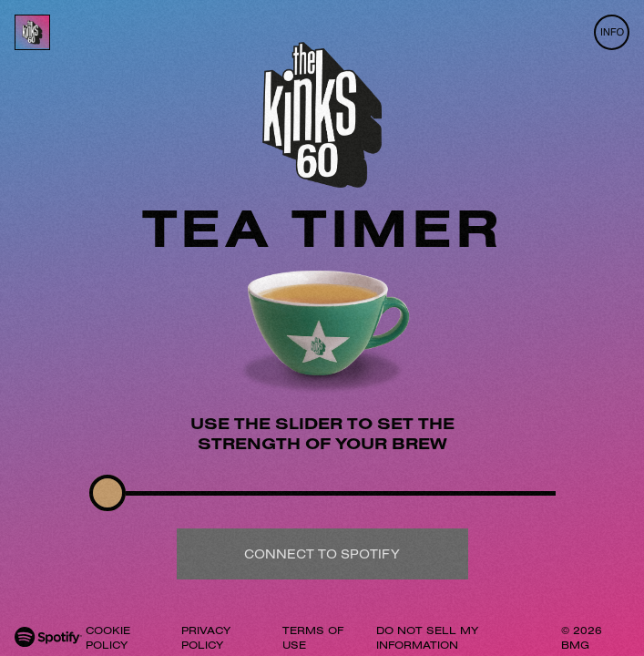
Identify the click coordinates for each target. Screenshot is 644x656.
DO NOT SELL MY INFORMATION (427, 637)
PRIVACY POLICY (206, 637)
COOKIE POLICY (108, 637)
